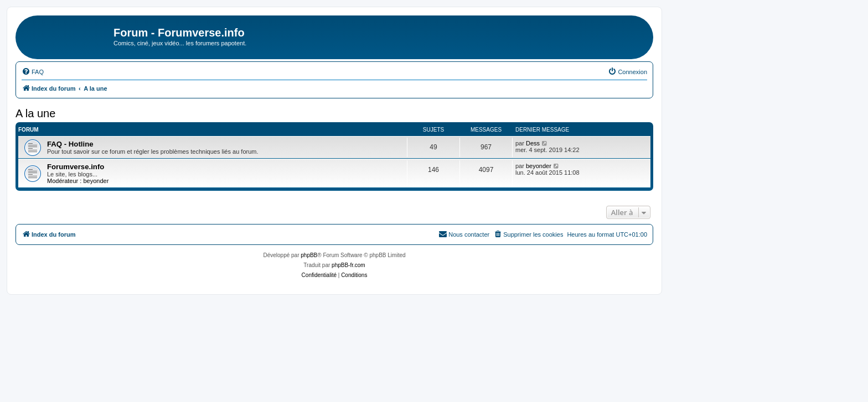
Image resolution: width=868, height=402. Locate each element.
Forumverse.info (76, 167)
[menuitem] (33, 72)
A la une (35, 113)
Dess (533, 143)
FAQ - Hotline (70, 144)
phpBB (309, 255)
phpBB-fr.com (348, 265)
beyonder (96, 181)
